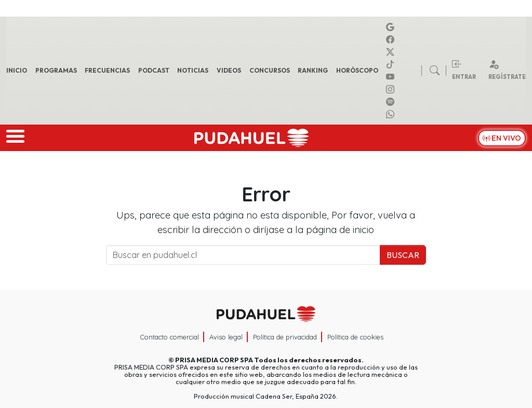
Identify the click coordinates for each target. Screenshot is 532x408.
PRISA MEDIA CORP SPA (214, 360)
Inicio (17, 70)
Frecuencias (107, 70)
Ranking (313, 70)
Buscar (403, 255)
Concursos (270, 70)
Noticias (193, 70)
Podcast (154, 70)
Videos (229, 70)
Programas (56, 70)
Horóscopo (357, 70)
